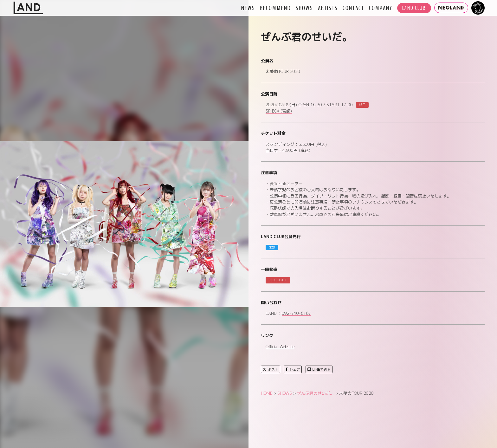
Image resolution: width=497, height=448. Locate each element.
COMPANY (381, 8)
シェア (293, 369)
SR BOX (279, 111)
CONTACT (353, 8)
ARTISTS (328, 8)
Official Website (280, 347)
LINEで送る (319, 369)
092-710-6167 (296, 314)
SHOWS (304, 8)
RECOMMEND (275, 8)
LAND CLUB (414, 8)
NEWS (248, 8)
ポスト (271, 369)
